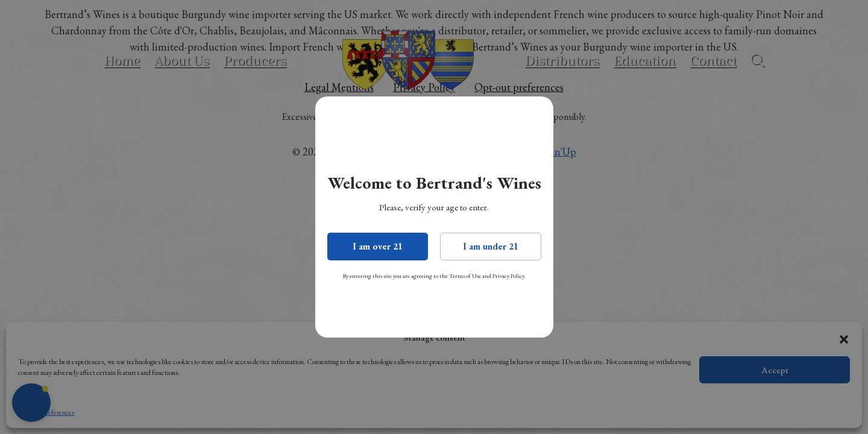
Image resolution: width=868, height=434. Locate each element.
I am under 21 (491, 246)
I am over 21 (378, 246)
